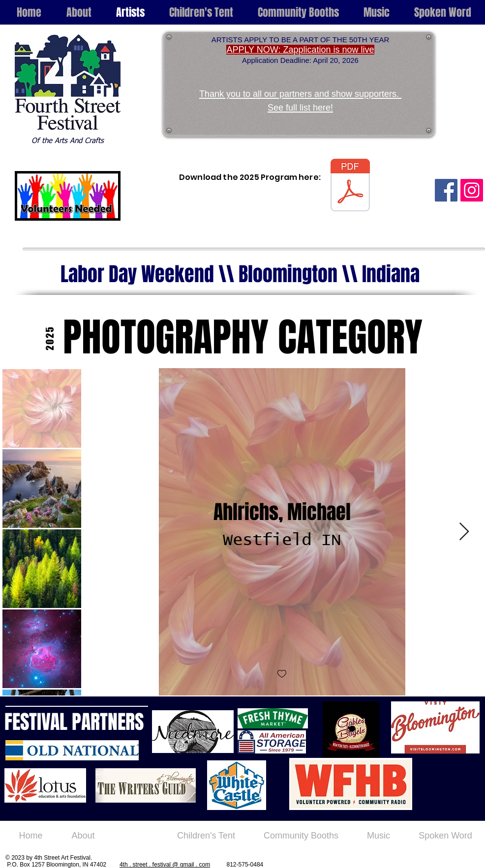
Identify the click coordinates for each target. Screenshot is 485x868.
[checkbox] (282, 674)
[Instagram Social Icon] (472, 190)
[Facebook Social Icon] (446, 190)
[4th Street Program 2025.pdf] (350, 186)
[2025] (49, 338)
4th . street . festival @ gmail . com (165, 865)
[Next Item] (464, 532)
